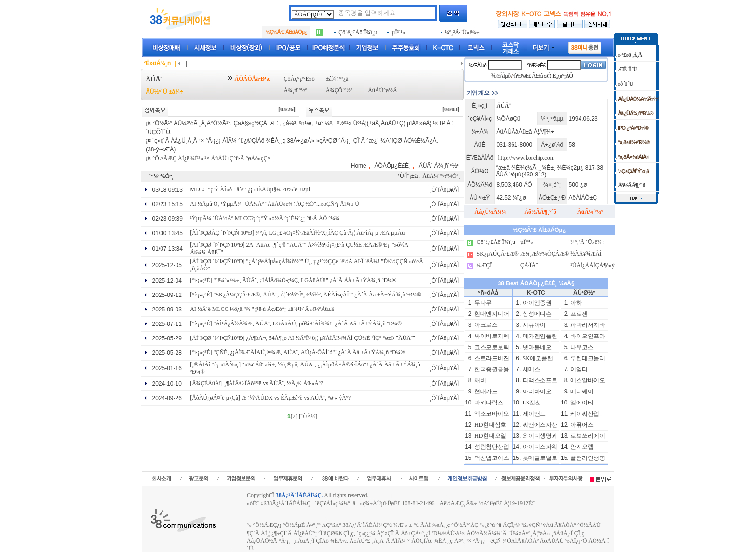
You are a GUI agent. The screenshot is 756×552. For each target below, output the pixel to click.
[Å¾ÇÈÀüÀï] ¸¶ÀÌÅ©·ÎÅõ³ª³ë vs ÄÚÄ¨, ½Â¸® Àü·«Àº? (256, 383)
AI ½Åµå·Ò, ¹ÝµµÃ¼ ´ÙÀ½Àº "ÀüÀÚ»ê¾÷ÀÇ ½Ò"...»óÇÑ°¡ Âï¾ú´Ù (275, 204)
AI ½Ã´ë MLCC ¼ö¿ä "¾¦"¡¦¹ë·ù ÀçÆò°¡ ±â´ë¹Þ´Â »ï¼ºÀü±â (262, 309)
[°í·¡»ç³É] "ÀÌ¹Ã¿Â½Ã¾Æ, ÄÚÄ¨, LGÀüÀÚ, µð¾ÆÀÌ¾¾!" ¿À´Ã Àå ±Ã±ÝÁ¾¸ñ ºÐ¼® (296, 323)
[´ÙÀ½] (308, 417)
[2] (294, 417)
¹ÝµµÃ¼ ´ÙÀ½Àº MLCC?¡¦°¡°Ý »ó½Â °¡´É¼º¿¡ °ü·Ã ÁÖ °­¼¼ (265, 218)
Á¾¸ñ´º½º (296, 90)
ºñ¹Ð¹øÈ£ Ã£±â (528, 76)
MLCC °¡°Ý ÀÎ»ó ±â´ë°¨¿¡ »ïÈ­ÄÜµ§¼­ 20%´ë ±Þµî (250, 189)
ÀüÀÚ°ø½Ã (382, 90)
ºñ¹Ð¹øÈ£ (537, 65)
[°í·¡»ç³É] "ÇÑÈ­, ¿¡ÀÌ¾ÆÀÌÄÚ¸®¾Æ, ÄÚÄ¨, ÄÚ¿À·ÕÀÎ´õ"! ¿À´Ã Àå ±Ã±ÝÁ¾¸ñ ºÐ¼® (297, 352)
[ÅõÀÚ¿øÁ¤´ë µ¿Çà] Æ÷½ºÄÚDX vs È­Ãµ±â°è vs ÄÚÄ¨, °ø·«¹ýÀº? (270, 398)
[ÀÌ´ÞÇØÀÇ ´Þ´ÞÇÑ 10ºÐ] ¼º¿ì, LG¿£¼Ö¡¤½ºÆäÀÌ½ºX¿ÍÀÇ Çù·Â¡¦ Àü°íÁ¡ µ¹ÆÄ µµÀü (297, 233)
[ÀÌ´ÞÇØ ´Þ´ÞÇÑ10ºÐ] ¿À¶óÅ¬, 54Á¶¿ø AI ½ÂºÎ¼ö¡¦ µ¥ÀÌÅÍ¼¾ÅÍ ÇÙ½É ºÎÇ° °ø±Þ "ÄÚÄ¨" (303, 338)
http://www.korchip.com (526, 158)
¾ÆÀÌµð (478, 65)
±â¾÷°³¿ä (337, 79)
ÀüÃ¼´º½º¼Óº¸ (441, 176)
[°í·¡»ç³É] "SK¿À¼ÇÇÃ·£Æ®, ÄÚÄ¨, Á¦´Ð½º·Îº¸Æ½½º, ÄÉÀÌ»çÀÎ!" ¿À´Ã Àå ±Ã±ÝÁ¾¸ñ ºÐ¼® (305, 295)
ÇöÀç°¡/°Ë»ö (299, 79)
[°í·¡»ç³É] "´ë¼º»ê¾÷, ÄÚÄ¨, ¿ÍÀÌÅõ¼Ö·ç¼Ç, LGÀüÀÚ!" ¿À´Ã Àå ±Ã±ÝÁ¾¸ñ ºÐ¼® (293, 280)
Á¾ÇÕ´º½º (339, 90)
